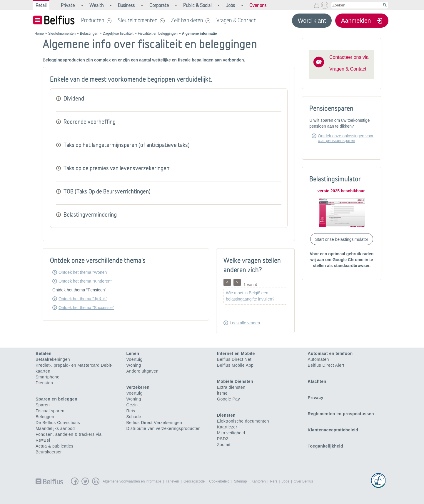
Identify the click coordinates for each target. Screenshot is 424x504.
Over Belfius (303, 481)
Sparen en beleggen (56, 399)
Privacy (316, 398)
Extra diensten (231, 387)
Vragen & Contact (236, 20)
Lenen (133, 353)
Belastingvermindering (90, 215)
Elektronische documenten (243, 421)
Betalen (44, 353)
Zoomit (224, 445)
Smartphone (47, 377)
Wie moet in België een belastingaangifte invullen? (250, 296)
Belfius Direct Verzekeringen (154, 423)
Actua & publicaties (55, 446)
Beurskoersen (49, 452)
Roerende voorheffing (90, 122)
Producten (93, 20)
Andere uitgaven (142, 371)
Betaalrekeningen (53, 359)
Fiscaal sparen (50, 411)
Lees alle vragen (245, 323)
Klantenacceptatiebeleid (333, 430)
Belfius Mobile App (235, 365)
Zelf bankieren (187, 20)
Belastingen (89, 34)
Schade (134, 417)
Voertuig (135, 359)
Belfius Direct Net (234, 359)
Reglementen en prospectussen (341, 414)
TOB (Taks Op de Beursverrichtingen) (107, 191)
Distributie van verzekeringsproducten (164, 428)
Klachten (317, 381)
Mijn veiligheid (231, 433)
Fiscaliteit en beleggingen (158, 34)
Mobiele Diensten (235, 381)
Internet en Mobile (236, 353)
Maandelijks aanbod (55, 428)
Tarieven (172, 481)
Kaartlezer (227, 427)
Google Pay (228, 399)
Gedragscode (194, 481)
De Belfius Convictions (58, 423)
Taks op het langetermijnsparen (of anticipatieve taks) (127, 145)
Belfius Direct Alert (326, 365)
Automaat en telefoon (330, 353)
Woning (134, 365)
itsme (222, 393)
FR (324, 5)
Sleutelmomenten (138, 20)
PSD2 (223, 439)
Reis (131, 411)
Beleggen (45, 417)
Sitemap (241, 481)
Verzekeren (138, 387)
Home (39, 34)
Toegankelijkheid (326, 446)
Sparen (43, 405)
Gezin (132, 405)
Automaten (318, 359)
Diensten (44, 383)
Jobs (286, 481)
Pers (274, 481)
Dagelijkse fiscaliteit (118, 34)
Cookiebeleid (219, 481)
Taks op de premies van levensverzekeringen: (117, 168)
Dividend (74, 98)
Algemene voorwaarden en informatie (132, 481)
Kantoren (259, 481)
